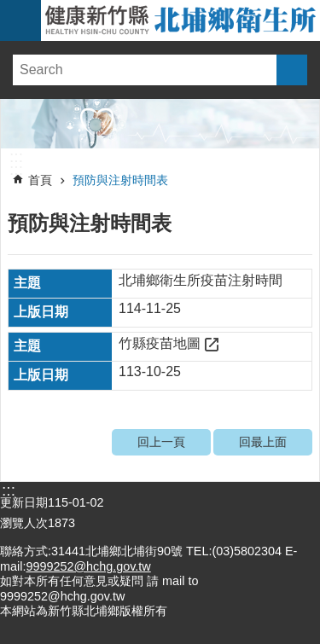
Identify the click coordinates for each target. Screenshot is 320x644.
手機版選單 (20, 20)
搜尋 (292, 70)
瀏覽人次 (24, 523)
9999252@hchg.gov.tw (88, 566)
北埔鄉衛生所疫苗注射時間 (201, 280)
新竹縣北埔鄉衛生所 (180, 20)
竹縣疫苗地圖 (160, 343)
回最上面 (263, 442)
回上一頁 (161, 442)
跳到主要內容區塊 (9, 9)
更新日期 (24, 502)
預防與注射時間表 (120, 180)
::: (16, 157)
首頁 (40, 180)
